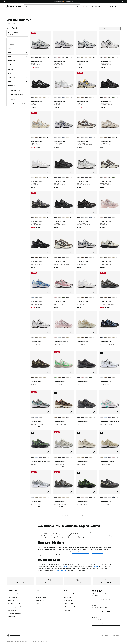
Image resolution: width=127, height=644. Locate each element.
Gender (17, 65)
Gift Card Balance (69, 607)
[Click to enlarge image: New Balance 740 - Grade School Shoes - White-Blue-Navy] (72, 52)
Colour (17, 73)
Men (44, 11)
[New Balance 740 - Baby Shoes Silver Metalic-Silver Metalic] (44, 58)
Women (49, 11)
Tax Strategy (12, 610)
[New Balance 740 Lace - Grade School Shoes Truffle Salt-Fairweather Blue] (63, 337)
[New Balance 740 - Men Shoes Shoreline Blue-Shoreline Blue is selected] (102, 337)
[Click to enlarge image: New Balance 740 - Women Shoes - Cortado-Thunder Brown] (72, 412)
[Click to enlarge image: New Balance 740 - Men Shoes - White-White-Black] (49, 332)
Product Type (17, 61)
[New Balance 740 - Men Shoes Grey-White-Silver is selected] (32, 497)
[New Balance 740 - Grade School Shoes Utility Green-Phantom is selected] (79, 497)
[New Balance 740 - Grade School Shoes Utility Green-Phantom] (67, 58)
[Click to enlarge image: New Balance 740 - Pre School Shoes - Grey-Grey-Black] (118, 492)
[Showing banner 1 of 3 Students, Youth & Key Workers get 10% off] (63, 1)
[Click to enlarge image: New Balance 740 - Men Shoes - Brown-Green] (49, 372)
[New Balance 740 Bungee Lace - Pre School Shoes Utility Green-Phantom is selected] (32, 457)
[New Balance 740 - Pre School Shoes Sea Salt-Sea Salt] (67, 98)
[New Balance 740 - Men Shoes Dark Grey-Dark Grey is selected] (32, 218)
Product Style (17, 77)
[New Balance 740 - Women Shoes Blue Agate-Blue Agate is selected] (32, 297)
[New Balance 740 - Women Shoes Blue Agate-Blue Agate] (36, 417)
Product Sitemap (40, 607)
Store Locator (68, 600)
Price (17, 81)
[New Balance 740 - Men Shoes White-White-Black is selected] (32, 337)
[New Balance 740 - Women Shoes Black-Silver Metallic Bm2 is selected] (32, 257)
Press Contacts (40, 600)
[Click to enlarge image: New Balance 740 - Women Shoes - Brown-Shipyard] (95, 452)
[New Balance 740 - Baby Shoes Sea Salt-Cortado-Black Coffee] (67, 178)
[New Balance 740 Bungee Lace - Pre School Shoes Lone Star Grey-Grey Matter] (113, 417)
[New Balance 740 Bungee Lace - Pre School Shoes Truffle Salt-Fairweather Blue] (109, 417)
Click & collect (68, 597)
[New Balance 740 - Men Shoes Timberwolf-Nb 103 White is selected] (102, 257)
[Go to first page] (63, 515)
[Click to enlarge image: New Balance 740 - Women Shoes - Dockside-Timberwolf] (118, 132)
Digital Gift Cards (68, 604)
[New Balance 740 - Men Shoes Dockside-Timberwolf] (86, 58)
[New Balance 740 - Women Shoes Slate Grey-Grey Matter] (90, 98)
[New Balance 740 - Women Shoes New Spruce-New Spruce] (36, 297)
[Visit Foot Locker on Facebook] (97, 591)
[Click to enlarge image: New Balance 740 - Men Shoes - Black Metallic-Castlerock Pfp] (72, 492)
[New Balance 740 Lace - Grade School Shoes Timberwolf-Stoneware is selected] (102, 457)
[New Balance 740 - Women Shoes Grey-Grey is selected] (79, 98)
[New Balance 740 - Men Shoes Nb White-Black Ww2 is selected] (32, 178)
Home (8, 16)
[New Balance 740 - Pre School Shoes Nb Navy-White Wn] (59, 98)
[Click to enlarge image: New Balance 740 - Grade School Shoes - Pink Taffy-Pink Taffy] (72, 292)
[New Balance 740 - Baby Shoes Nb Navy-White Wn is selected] (32, 58)
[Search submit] (78, 6)
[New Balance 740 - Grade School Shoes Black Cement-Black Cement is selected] (102, 98)
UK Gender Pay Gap (14, 604)
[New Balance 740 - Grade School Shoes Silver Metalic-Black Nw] (63, 58)
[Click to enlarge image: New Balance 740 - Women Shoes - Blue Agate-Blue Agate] (49, 292)
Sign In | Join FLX (111, 6)
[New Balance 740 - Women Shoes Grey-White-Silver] (40, 297)
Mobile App (67, 610)
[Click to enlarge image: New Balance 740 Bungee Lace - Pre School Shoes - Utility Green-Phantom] (49, 452)
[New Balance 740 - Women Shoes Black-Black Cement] (86, 98)
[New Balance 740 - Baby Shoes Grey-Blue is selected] (79, 417)
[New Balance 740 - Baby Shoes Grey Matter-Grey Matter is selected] (56, 457)
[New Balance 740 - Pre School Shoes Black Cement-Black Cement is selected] (79, 218)
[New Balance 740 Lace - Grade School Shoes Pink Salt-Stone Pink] (113, 457)
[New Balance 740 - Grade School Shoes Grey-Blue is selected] (79, 377)
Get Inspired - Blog (41, 597)
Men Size (17, 40)
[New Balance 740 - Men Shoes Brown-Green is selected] (32, 377)
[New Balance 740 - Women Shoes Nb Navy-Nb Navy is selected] (79, 257)
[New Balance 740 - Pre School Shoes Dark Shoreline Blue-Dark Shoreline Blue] (63, 98)
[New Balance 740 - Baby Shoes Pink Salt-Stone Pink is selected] (102, 218)
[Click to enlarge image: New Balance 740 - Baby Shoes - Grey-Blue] (95, 412)
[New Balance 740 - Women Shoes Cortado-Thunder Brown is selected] (56, 417)
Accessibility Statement (14, 613)
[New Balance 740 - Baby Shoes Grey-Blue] (40, 58)
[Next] (122, 1)
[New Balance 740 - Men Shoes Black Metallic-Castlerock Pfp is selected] (56, 497)
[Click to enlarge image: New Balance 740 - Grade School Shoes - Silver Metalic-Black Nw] (118, 52)
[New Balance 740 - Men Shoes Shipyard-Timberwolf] (90, 58)
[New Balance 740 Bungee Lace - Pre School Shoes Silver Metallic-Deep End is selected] (102, 417)
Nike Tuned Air (73, 11)
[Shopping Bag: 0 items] (119, 6)
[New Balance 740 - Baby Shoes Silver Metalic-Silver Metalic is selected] (79, 178)
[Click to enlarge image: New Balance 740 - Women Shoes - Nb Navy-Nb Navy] (95, 252)
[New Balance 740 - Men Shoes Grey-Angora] (82, 58)
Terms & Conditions (13, 600)
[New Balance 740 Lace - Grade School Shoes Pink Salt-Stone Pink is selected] (56, 337)
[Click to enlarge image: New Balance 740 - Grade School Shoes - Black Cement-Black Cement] (118, 92)
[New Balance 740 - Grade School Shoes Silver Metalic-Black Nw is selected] (102, 58)
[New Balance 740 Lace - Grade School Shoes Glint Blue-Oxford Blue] (59, 337)
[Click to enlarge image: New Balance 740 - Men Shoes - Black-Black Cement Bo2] (72, 212)
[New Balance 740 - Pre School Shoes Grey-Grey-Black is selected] (102, 497)
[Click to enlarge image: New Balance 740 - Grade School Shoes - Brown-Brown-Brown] (118, 172)
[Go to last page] (87, 515)
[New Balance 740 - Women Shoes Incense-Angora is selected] (79, 337)
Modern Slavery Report (14, 607)
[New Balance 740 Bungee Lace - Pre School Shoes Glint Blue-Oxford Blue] (106, 417)
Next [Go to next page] (83, 515)
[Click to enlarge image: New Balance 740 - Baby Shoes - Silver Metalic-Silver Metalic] (95, 172)
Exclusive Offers (69, 594)
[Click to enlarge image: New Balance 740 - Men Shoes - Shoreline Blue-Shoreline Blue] (118, 332)
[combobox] (52, 6)
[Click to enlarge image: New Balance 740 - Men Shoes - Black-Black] (49, 92)
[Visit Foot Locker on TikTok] (100, 591)
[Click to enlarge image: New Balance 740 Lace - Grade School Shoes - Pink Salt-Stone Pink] (72, 332)
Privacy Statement (13, 597)
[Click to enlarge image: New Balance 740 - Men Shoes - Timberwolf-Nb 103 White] (118, 252)
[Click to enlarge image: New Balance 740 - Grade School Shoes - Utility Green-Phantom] (95, 492)
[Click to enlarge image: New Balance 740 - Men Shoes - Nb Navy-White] (95, 52)
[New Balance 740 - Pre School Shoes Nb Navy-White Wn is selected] (56, 138)
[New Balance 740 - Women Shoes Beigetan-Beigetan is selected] (32, 138)
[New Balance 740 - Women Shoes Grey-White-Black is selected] (102, 377)
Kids (54, 11)
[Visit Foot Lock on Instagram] (93, 591)
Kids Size (17, 48)
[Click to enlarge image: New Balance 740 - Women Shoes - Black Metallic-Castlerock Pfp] (118, 292)
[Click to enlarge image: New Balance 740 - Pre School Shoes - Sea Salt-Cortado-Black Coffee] (95, 132)
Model (17, 57)
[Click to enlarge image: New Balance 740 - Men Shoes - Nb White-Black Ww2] (49, 172)
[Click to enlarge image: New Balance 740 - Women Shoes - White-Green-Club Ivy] (72, 372)
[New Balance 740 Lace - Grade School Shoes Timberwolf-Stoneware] (67, 337)
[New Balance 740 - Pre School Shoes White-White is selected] (56, 98)
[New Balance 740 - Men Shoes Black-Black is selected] (32, 98)
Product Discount (17, 86)
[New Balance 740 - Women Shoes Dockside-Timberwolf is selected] (102, 138)
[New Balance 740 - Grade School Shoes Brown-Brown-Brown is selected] (102, 178)
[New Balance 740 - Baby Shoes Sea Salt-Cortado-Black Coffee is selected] (56, 257)
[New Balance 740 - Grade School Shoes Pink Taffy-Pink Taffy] (59, 58)
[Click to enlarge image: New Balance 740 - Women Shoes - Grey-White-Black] (118, 372)
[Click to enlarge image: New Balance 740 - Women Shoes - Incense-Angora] (95, 332)
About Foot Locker (41, 594)
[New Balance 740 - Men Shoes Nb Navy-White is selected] (79, 58)
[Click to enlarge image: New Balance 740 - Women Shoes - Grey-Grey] (95, 92)
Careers (39, 604)
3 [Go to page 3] (79, 515)
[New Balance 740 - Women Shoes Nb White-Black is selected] (79, 297)
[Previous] (5, 1)
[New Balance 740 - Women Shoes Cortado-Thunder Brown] (82, 98)
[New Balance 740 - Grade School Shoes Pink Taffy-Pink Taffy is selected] (56, 297)
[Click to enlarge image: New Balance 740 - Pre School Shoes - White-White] (72, 92)
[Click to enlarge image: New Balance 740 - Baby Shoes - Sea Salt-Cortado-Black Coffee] (72, 252)
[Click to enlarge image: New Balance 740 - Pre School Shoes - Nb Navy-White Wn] (72, 132)
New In (59, 11)
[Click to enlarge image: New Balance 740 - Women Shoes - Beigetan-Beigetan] (49, 132)
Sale (40, 11)
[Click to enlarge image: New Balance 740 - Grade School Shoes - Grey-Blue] (95, 372)
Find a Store (11, 34)
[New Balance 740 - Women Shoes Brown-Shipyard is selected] (79, 457)
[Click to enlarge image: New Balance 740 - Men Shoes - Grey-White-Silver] (49, 492)
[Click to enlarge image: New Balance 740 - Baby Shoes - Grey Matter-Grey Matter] (72, 452)
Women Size (17, 44)
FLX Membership (83, 11)
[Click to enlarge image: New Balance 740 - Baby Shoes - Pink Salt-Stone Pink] (118, 212)
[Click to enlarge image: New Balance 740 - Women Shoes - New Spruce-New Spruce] (49, 412)
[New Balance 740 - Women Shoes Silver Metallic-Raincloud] (67, 417)
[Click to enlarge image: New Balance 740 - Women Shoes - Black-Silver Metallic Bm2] (49, 252)
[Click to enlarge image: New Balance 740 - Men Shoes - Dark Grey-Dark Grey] (49, 212)
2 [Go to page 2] (75, 515)
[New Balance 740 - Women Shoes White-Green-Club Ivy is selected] (56, 377)
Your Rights (11, 617)
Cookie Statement (13, 594)
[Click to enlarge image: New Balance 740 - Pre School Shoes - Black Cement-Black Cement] (95, 212)
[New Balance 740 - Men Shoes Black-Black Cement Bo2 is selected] (56, 218)
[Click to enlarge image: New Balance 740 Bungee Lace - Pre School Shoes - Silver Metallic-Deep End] (118, 412)
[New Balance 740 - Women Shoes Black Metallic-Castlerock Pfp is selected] (102, 297)
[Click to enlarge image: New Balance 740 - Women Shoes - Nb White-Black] (95, 292)
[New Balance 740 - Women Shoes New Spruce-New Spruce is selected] (32, 417)
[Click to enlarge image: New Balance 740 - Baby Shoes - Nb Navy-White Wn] (49, 52)
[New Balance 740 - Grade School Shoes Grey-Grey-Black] (113, 58)
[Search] (52, 6)
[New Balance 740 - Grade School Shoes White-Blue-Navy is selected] (56, 58)
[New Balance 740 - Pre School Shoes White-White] (59, 138)
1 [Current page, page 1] (71, 515)
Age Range (17, 69)
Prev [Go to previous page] (67, 515)
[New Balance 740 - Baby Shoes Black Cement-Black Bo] (36, 58)
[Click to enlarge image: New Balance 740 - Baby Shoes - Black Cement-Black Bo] (72, 172)
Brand (17, 52)
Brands (65, 11)
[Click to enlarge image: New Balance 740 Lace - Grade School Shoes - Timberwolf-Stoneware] (118, 452)
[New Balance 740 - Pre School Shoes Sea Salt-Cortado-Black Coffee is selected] (79, 138)
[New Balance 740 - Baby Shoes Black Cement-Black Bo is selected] (56, 178)
